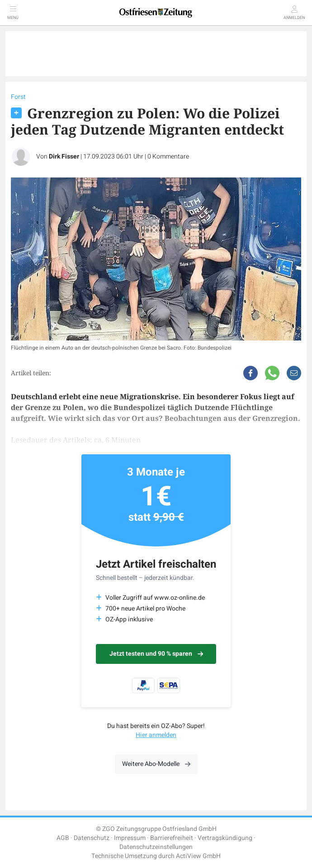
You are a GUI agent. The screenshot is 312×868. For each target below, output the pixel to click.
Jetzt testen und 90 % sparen (156, 654)
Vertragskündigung (225, 838)
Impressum (130, 838)
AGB (63, 838)
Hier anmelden (156, 735)
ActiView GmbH (198, 856)
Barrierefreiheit (172, 838)
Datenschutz (92, 838)
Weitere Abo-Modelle (156, 764)
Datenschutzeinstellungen (156, 847)
